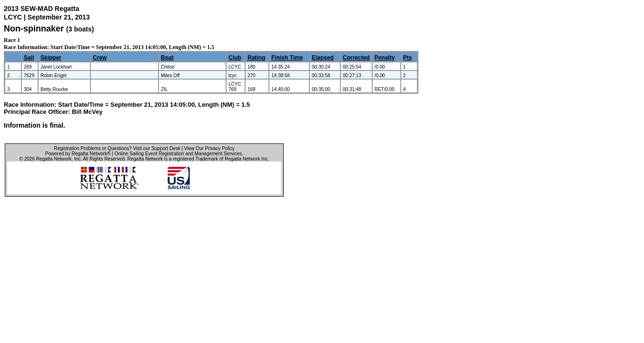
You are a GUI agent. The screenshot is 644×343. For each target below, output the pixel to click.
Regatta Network (54, 159)
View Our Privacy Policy (209, 148)
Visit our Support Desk (156, 148)
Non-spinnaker (34, 29)
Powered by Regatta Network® (78, 154)
